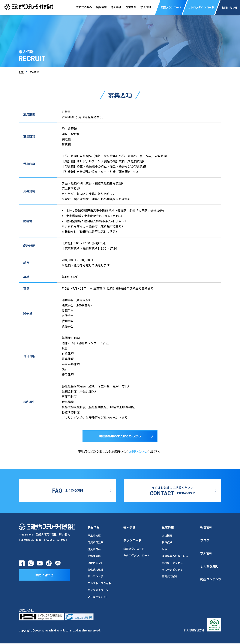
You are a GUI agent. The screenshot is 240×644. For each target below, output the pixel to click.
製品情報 (97, 7)
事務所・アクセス (172, 563)
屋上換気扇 (94, 536)
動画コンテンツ (211, 580)
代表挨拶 (167, 543)
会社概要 (167, 536)
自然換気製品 (95, 543)
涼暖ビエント (95, 563)
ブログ (205, 541)
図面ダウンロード (134, 549)
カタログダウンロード (136, 556)
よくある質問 (209, 567)
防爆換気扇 (94, 556)
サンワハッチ (95, 577)
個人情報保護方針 (194, 631)
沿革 (164, 550)
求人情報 (143, 7)
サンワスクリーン (98, 590)
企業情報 (128, 7)
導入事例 (112, 7)
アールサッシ (97, 597)
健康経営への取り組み (175, 556)
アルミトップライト (99, 584)
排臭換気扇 (94, 550)
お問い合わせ (138, 453)
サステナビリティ (172, 570)
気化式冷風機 (95, 570)
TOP (21, 72)
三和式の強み (79, 7)
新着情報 (206, 528)
